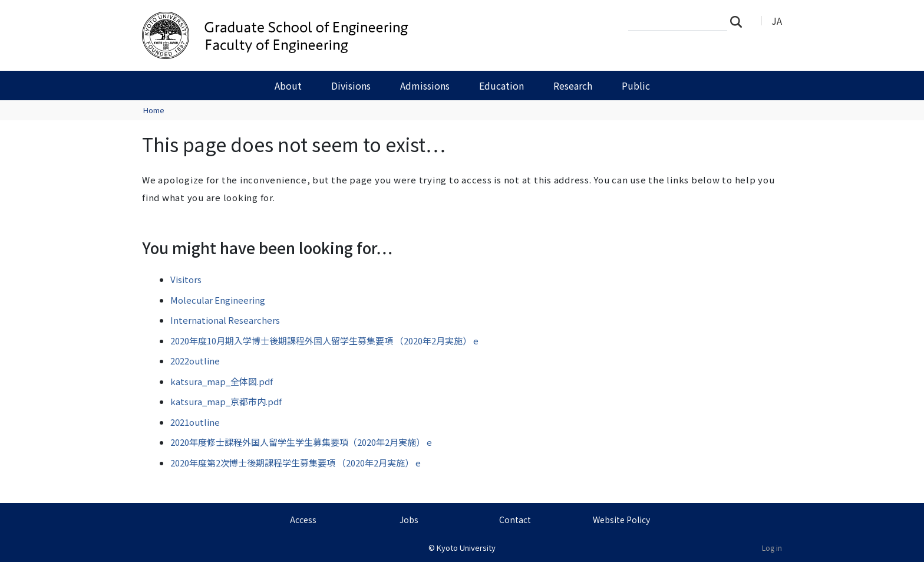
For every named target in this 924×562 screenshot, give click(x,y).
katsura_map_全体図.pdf (222, 381)
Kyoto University (466, 548)
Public (636, 86)
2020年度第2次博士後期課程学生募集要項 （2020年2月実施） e (296, 463)
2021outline (195, 422)
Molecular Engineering (218, 300)
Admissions (425, 86)
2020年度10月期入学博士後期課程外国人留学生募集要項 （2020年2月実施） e (324, 341)
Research (573, 86)
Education (501, 86)
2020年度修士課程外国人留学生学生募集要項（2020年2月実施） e (301, 442)
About (288, 86)
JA (777, 21)
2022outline (195, 361)
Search (740, 21)
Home (154, 110)
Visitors (186, 279)
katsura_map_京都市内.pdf (226, 401)
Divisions (351, 86)
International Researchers (225, 320)
